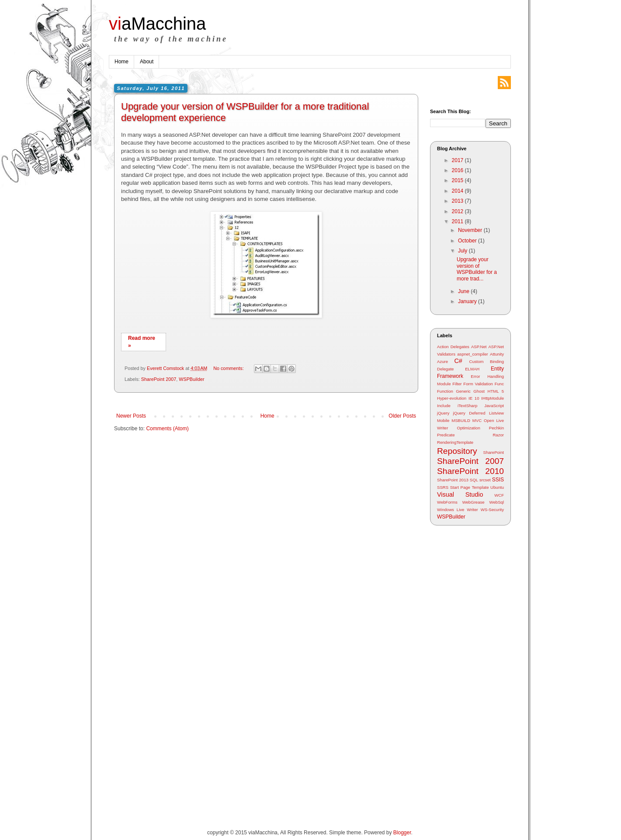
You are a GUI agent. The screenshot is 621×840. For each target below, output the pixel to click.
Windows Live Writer (458, 510)
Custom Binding (487, 361)
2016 (458, 170)
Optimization (468, 428)
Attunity (497, 354)
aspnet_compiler (472, 354)
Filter (457, 384)
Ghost (479, 391)
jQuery (443, 413)
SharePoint (494, 452)
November (471, 230)
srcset (485, 480)
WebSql (497, 502)
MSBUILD (461, 420)
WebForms (447, 502)
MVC (477, 420)
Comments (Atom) (167, 429)
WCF (499, 495)
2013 (458, 201)
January (468, 301)
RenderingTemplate (455, 442)
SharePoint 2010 (470, 471)
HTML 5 (496, 391)
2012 (458, 211)
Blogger (402, 833)
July (463, 251)
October (468, 241)
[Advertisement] (465, 670)
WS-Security (492, 510)
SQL (474, 480)
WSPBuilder (191, 379)
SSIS (498, 480)
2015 (458, 180)
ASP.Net (479, 347)
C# (458, 361)
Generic (463, 391)
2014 (458, 191)
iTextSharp (467, 406)
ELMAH (472, 369)
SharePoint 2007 (159, 379)
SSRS (443, 487)
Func (499, 384)
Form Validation (478, 384)
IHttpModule (493, 398)
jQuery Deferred (469, 413)
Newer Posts (131, 416)
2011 (458, 221)
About (147, 62)
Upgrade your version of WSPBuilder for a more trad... (477, 269)
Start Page (460, 487)
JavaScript (494, 406)
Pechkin (496, 428)
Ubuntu (497, 487)
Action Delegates (453, 347)
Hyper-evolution (452, 398)
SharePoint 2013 (453, 480)
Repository (457, 451)
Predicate (446, 435)
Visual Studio (460, 494)
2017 (458, 160)
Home (121, 62)
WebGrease (474, 502)
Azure (442, 361)
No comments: (229, 368)
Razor (498, 435)
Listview (496, 413)
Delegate (445, 369)
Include (444, 406)
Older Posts (402, 416)
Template (480, 487)
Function (445, 391)
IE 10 (474, 398)
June (464, 291)
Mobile (443, 420)
